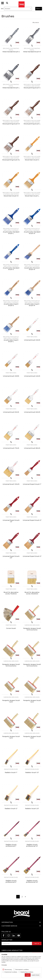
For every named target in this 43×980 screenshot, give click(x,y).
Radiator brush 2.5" (32, 809)
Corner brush (11, 628)
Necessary (8, 970)
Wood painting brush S (32, 88)
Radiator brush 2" (11, 809)
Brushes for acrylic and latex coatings (11, 229)
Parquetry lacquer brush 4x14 (11, 737)
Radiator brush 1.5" (32, 773)
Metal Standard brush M (32, 52)
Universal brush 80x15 (32, 448)
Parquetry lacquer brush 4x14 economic (32, 665)
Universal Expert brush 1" (32, 484)
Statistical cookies (11, 972)
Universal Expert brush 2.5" (11, 557)
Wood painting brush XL (11, 160)
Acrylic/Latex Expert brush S (11, 305)
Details (4, 965)
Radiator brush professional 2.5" (32, 881)
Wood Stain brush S (32, 160)
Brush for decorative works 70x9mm (11, 593)
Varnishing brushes (32, 625)
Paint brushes (32, 337)
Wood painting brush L (32, 124)
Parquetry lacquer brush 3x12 (32, 701)
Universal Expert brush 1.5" (11, 521)
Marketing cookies (27, 972)
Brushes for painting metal (11, 49)
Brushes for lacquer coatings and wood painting (32, 86)
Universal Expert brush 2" (32, 520)
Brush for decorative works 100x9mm (32, 593)
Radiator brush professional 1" (11, 845)
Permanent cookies (22, 970)
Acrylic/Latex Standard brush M (32, 233)
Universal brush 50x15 (11, 412)
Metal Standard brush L (11, 88)
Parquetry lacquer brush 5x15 (32, 737)
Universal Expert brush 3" (32, 556)
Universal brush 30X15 (11, 376)
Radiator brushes (11, 769)
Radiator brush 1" (11, 773)
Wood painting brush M (11, 124)
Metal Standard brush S (11, 52)
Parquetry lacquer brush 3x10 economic (32, 629)
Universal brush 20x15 (32, 340)
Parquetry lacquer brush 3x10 (11, 701)
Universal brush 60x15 (32, 412)
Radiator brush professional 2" (11, 881)
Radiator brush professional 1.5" (32, 845)
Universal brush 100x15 (11, 484)
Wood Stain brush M (11, 196)
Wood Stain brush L (32, 196)
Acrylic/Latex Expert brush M (32, 305)
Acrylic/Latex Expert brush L (11, 341)
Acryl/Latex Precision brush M (32, 269)
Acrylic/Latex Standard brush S (11, 269)
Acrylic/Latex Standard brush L (11, 233)
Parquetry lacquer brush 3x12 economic (11, 665)
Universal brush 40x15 (32, 376)
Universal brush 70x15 (11, 448)
